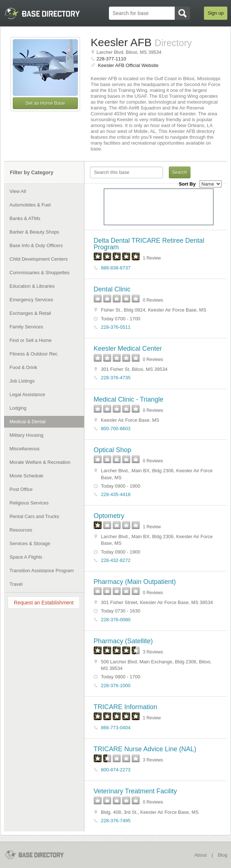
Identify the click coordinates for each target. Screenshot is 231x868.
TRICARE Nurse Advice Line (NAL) (145, 749)
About (200, 855)
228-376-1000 (116, 686)
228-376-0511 (116, 327)
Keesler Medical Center (128, 349)
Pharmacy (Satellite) (123, 641)
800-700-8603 (116, 429)
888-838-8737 (116, 268)
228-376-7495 (116, 821)
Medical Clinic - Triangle (128, 399)
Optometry (109, 516)
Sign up (216, 13)
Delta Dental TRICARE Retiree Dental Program (149, 244)
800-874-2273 (116, 770)
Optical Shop (112, 450)
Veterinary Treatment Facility (135, 791)
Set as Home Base (45, 103)
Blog (223, 855)
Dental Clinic (112, 289)
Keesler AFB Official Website (128, 65)
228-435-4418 (116, 494)
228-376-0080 (116, 620)
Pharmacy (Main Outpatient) (135, 582)
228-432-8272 (116, 560)
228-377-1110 (111, 59)
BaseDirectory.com (39, 855)
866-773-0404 (116, 728)
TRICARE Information (125, 707)
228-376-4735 (116, 378)
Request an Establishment (44, 603)
